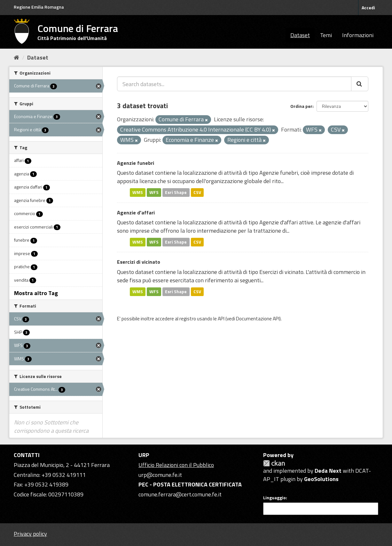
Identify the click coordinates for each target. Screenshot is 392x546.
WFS (154, 192)
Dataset (300, 35)
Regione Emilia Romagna (39, 7)
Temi (326, 35)
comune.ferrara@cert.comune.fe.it (180, 494)
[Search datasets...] (234, 84)
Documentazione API (258, 319)
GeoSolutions (321, 479)
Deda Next (328, 471)
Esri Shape (176, 192)
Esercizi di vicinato (139, 262)
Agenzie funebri (136, 163)
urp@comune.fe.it (160, 475)
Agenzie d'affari (136, 213)
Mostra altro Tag (36, 293)
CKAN (274, 463)
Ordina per (301, 106)
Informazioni (358, 35)
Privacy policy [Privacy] (30, 534)
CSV (197, 192)
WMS (138, 192)
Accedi (368, 8)
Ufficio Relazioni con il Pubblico (176, 465)
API (221, 319)
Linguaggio (274, 498)
